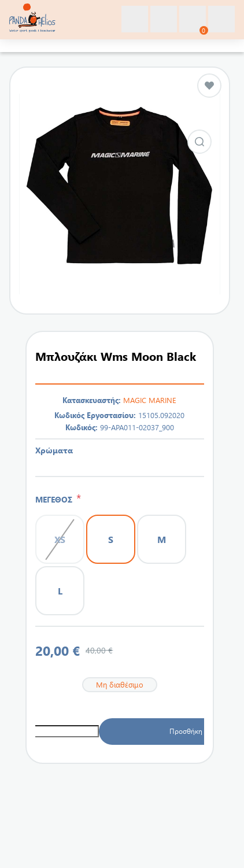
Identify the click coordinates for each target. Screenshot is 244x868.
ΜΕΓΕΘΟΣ (56, 499)
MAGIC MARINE (150, 400)
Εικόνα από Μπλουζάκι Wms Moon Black (199, 142)
